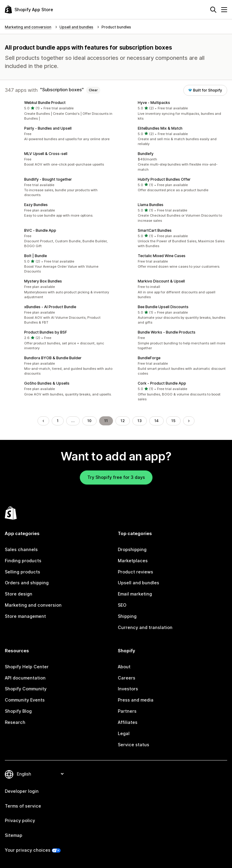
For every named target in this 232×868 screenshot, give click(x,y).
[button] (59, 111)
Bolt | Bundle (35, 256)
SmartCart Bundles (155, 230)
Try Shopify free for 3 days (116, 477)
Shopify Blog (18, 711)
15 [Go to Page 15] (173, 421)
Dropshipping (132, 549)
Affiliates (128, 722)
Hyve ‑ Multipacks (154, 103)
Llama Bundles (151, 205)
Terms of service (23, 806)
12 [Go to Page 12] (123, 421)
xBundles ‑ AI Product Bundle (50, 307)
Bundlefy (146, 154)
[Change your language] (40, 774)
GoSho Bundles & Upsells (47, 383)
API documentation (25, 678)
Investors (128, 689)
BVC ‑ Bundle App (40, 230)
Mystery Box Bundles (43, 281)
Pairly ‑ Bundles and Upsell (48, 128)
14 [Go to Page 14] (156, 421)
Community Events (25, 700)
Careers (127, 678)
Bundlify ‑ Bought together (48, 179)
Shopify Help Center (27, 667)
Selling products (23, 572)
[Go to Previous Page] (43, 421)
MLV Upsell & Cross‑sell (46, 154)
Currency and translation (145, 627)
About (124, 667)
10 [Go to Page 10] (89, 421)
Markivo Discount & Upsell (161, 281)
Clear (93, 90)
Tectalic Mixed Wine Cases (162, 256)
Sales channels (21, 549)
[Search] (213, 10)
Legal (124, 733)
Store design (19, 594)
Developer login (22, 791)
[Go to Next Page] (189, 421)
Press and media (136, 700)
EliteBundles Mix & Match (160, 128)
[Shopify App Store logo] (29, 10)
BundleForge (149, 358)
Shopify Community (26, 689)
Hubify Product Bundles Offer (164, 179)
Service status (134, 745)
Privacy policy (20, 820)
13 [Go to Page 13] (140, 421)
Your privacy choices (28, 850)
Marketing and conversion (33, 605)
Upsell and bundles (139, 583)
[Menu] (224, 10)
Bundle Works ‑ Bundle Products (167, 332)
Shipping (127, 616)
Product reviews (135, 572)
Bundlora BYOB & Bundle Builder (53, 358)
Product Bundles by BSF (46, 332)
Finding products (23, 561)
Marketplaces (133, 561)
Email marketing (135, 594)
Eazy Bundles (36, 205)
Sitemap (14, 835)
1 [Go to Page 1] (58, 421)
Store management (25, 616)
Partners (127, 711)
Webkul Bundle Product (45, 103)
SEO (122, 605)
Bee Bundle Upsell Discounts (163, 307)
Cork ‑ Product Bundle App (162, 383)
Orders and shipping (27, 583)
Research (15, 722)
